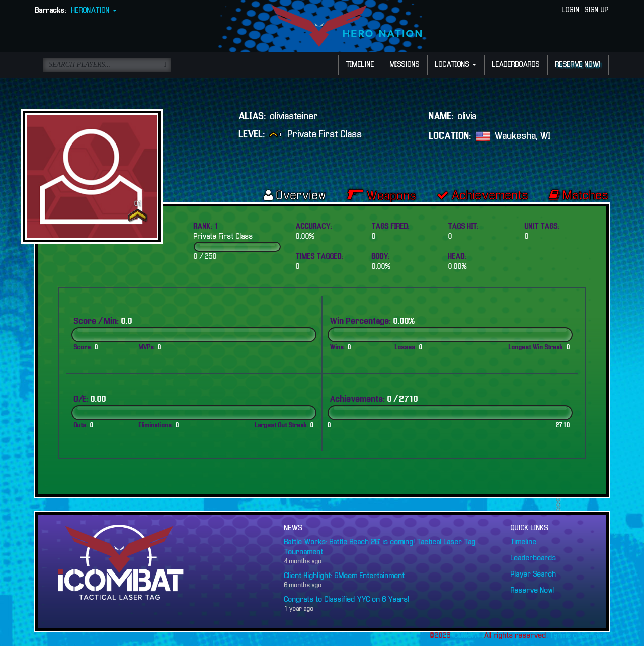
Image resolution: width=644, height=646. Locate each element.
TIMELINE (360, 65)
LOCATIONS (456, 65)
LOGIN (571, 10)
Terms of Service (578, 636)
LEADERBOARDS (516, 65)
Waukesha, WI (523, 136)
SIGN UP (597, 10)
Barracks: (51, 11)
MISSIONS (405, 65)
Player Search (534, 575)
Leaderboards (534, 558)
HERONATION (94, 11)
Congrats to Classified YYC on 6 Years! (347, 600)
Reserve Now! (533, 591)
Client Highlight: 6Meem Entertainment (345, 576)
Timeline (524, 542)
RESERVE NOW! (578, 65)
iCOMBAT (467, 636)
